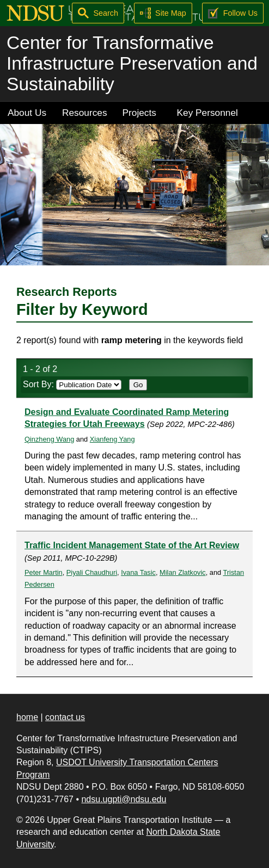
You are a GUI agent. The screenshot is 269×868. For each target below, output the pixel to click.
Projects (139, 113)
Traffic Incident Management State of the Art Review (132, 545)
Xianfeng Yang (112, 439)
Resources (85, 113)
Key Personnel (207, 113)
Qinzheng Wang (49, 439)
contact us (65, 717)
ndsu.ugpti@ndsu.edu (124, 799)
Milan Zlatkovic (183, 572)
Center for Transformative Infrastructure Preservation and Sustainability (132, 63)
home (27, 717)
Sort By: (72, 384)
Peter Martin (44, 572)
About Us (27, 113)
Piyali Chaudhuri (92, 572)
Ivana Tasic (138, 572)
